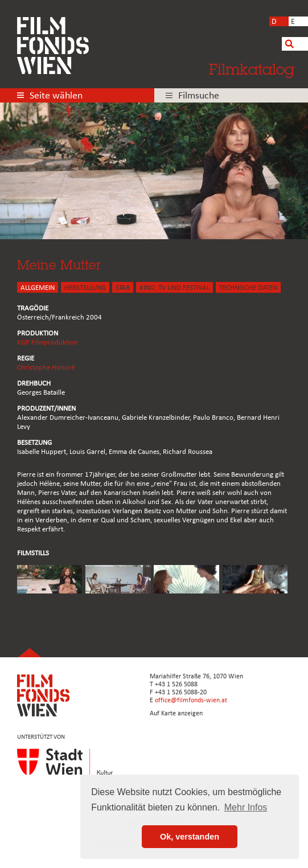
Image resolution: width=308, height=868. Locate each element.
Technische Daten (248, 288)
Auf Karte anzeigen (176, 714)
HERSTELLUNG (85, 288)
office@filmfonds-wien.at (191, 701)
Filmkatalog (252, 69)
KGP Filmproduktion (48, 343)
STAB (123, 288)
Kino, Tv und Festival (174, 288)
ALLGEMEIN (38, 288)
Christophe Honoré (46, 368)
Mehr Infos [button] (246, 807)
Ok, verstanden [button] (190, 837)
